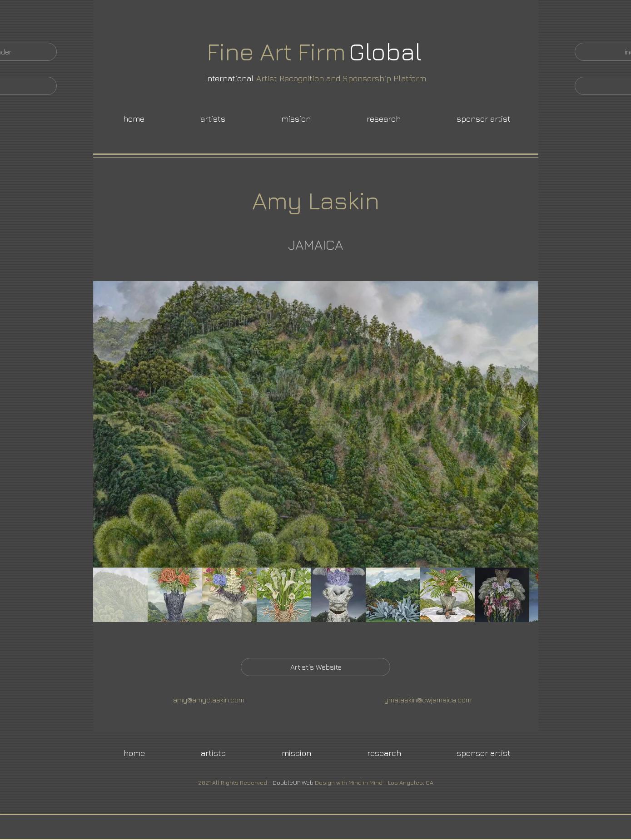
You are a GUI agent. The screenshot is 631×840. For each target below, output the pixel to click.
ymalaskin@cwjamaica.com (428, 700)
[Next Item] (523, 424)
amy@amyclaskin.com (209, 700)
